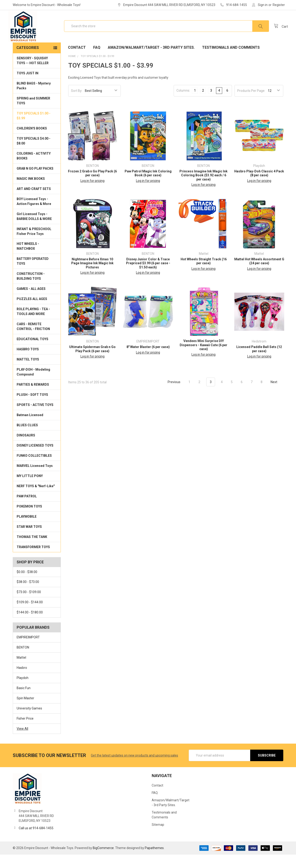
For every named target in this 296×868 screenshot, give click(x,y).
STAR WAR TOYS (29, 540)
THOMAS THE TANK (32, 550)
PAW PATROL (27, 510)
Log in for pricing (92, 194)
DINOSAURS (26, 449)
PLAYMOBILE (27, 530)
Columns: (183, 104)
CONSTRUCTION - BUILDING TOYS (31, 290)
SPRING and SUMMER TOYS (33, 114)
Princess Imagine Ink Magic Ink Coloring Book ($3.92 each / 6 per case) (203, 189)
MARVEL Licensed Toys (35, 479)
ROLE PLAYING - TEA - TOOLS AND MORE (33, 325)
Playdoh (23, 691)
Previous (171, 395)
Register (279, 5)
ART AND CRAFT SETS (34, 202)
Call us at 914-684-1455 (36, 841)
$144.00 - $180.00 (30, 626)
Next (277, 395)
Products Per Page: (251, 104)
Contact (77, 61)
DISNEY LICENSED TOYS (35, 459)
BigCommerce (103, 861)
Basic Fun (24, 701)
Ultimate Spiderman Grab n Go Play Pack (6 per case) (92, 362)
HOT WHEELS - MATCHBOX (28, 260)
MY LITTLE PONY (30, 489)
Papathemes (154, 861)
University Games (29, 722)
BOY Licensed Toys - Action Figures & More (34, 215)
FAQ (97, 61)
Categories (28, 61)
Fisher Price (25, 732)
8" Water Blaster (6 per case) (148, 360)
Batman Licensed (30, 428)
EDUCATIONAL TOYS (32, 352)
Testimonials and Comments (231, 61)
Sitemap (158, 838)
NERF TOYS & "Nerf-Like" (36, 499)
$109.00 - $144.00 (30, 616)
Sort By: (77, 104)
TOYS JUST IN (28, 87)
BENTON (23, 661)
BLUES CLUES (27, 439)
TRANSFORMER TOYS (33, 560)
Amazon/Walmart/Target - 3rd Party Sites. (151, 61)
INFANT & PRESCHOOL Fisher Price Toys (34, 245)
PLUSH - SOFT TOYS (32, 408)
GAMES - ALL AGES (31, 302)
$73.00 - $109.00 (29, 605)
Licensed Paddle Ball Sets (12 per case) (259, 362)
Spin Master (25, 712)
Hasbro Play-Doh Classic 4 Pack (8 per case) (259, 187)
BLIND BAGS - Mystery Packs (34, 99)
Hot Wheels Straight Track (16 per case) (204, 275)
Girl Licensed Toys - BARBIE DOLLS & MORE (34, 230)
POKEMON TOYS (29, 520)
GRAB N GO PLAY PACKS (35, 182)
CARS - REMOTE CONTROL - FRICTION (33, 340)
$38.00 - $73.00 (28, 595)
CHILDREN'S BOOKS (32, 142)
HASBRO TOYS (28, 363)
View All (22, 742)
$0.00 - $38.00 (27, 585)
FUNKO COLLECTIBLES (34, 469)
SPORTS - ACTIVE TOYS (35, 418)
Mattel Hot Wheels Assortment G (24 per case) (259, 275)
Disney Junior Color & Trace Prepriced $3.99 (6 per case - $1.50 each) (148, 277)
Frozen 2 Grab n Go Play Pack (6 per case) (92, 187)
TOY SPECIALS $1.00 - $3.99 (34, 129)
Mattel (21, 671)
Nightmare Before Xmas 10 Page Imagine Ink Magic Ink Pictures (92, 277)
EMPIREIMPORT (28, 651)
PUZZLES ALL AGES (32, 312)
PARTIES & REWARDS (33, 398)
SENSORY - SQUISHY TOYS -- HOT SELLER (33, 74)
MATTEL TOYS (28, 373)
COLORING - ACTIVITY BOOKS (34, 169)
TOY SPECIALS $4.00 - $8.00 (34, 154)
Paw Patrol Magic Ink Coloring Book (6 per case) (148, 187)
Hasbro (22, 681)
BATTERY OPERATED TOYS (33, 275)
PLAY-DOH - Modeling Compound (33, 385)
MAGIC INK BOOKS (31, 192)
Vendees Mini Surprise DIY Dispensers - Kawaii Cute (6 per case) (203, 358)
